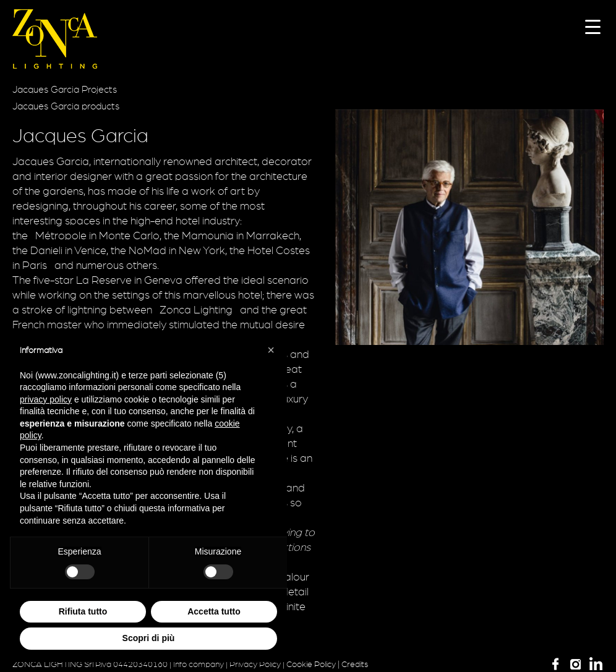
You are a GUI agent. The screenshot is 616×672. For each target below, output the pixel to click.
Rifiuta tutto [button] (83, 611)
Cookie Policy (311, 665)
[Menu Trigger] (593, 26)
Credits (355, 665)
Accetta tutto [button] (214, 611)
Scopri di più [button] (149, 638)
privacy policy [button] (46, 399)
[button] (271, 350)
